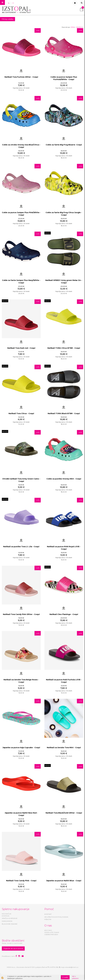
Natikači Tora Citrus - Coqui (21, 413)
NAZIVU (80, 27)
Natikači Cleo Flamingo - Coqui (64, 614)
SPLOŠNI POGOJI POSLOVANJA (56, 917)
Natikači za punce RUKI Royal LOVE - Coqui (64, 548)
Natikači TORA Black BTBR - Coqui (64, 413)
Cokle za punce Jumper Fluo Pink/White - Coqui (21, 214)
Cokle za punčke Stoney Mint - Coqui (64, 479)
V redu (65, 977)
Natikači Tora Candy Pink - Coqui (21, 881)
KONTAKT (48, 914)
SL (9, 3)
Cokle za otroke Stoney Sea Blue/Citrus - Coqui (21, 146)
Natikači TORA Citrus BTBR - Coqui (64, 348)
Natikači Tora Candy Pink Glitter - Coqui (21, 614)
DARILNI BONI (7, 921)
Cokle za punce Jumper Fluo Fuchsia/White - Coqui (64, 78)
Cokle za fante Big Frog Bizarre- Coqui (64, 145)
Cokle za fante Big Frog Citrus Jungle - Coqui (64, 214)
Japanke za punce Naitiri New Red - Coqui (21, 814)
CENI (73, 27)
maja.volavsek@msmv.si (69, 967)
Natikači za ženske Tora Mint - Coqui (64, 748)
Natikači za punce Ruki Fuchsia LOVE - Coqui (64, 681)
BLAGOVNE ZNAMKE (10, 924)
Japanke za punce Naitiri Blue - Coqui (64, 881)
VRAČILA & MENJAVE (10, 918)
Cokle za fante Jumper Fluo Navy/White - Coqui (21, 281)
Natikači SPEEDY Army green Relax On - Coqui (64, 281)
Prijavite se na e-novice (13, 949)
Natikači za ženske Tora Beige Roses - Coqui (21, 681)
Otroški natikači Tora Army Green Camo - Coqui (21, 480)
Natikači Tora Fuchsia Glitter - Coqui (21, 77)
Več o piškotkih (75, 977)
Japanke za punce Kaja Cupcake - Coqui (21, 748)
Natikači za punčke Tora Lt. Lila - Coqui (21, 547)
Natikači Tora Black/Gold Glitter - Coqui (64, 813)
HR (13, 3)
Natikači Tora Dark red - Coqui (21, 348)
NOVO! (48, 233)
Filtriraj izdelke (8, 19)
